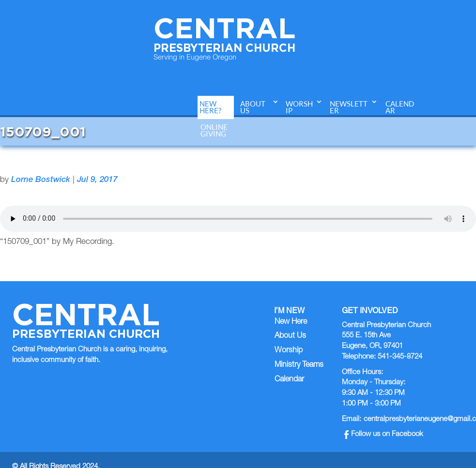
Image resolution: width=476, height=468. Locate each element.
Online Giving (214, 130)
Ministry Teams (299, 365)
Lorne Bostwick (41, 180)
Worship (299, 107)
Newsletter (349, 107)
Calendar (400, 107)
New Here (291, 322)
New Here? (210, 107)
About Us (253, 107)
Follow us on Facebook (384, 434)
